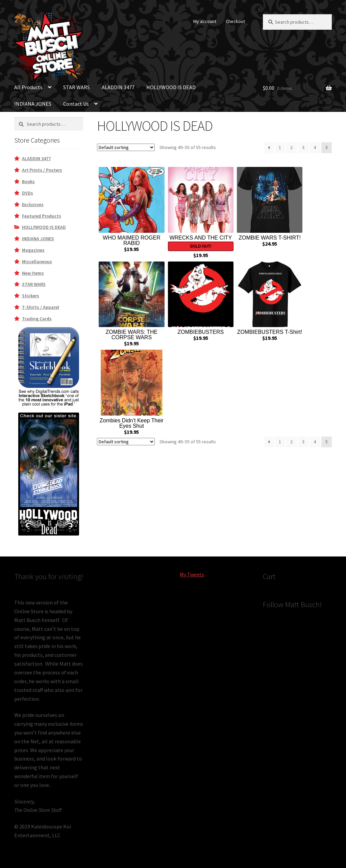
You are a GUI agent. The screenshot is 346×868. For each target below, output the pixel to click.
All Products (28, 87)
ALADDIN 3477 (118, 87)
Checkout (235, 21)
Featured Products (42, 216)
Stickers (31, 296)
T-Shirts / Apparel (41, 307)
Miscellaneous (37, 262)
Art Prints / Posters (42, 170)
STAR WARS (77, 87)
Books (28, 181)
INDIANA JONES (33, 104)
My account (205, 21)
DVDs (28, 193)
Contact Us (76, 104)
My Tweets (192, 574)
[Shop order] (126, 147)
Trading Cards (37, 319)
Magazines (33, 250)
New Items (33, 273)
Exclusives (33, 204)
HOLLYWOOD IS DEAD (171, 87)
